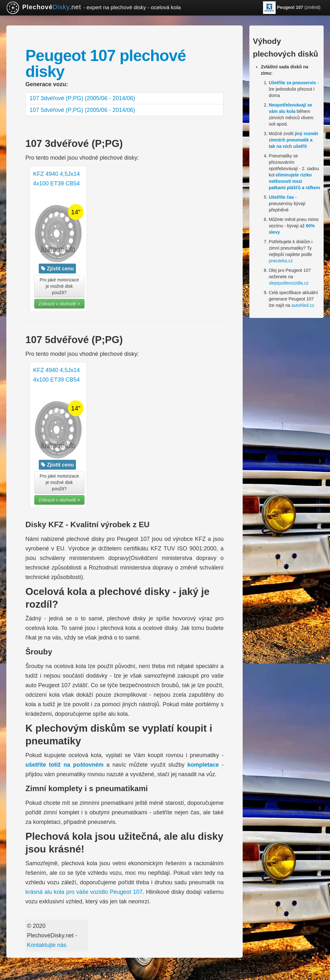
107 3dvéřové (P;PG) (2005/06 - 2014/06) (82, 98)
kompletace (203, 765)
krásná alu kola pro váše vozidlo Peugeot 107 (84, 892)
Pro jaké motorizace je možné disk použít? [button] (59, 286)
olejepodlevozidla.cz (289, 283)
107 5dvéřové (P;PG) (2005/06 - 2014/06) (82, 110)
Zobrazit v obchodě (59, 304)
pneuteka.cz (281, 261)
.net (94, 8)
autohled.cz (303, 305)
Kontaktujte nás (47, 945)
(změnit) (292, 8)
